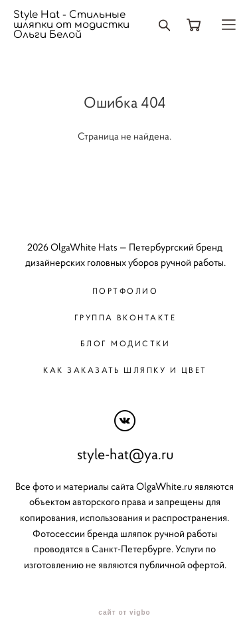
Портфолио (125, 291)
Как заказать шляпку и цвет (125, 370)
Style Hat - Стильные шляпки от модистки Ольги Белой (71, 25)
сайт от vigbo (124, 613)
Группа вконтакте (125, 317)
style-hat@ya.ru (125, 454)
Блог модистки (125, 343)
